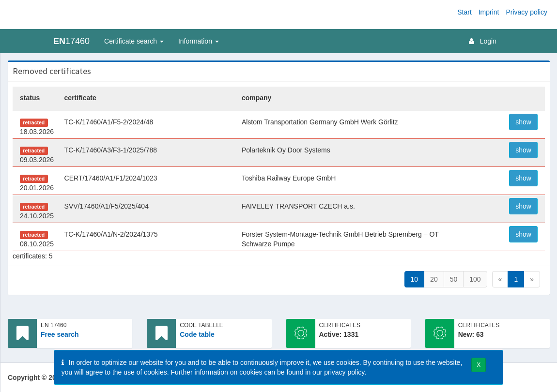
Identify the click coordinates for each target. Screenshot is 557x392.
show (523, 122)
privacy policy (344, 372)
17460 (71, 41)
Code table (197, 334)
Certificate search (134, 41)
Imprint (489, 12)
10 (415, 279)
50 (454, 279)
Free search (60, 334)
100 (475, 279)
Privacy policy (526, 12)
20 (434, 279)
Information (199, 41)
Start (464, 12)
